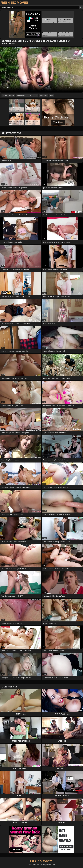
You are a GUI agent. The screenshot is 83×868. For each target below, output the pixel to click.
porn (51, 95)
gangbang (43, 95)
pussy (5, 95)
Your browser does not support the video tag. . (41, 70)
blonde (12, 95)
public (29, 95)
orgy (36, 95)
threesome (21, 95)
